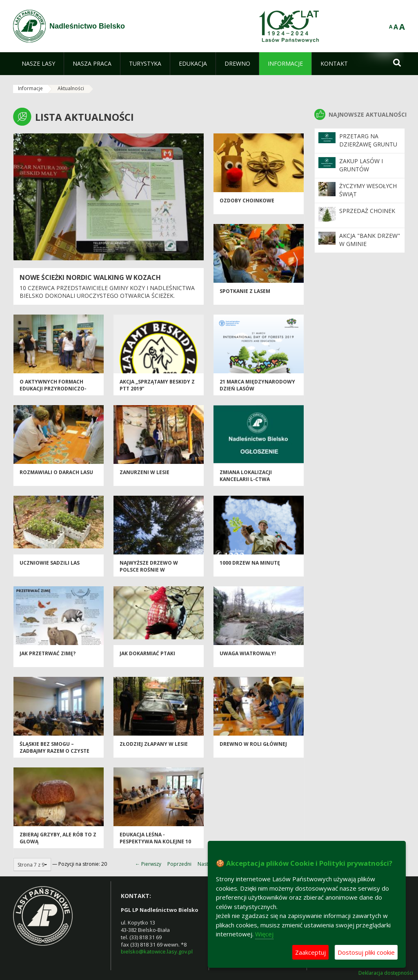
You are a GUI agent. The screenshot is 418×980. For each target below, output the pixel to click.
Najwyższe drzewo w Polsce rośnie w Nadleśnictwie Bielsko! (152, 570)
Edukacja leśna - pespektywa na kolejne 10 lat (155, 842)
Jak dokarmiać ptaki (147, 653)
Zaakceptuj (310, 952)
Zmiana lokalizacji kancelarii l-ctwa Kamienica (246, 479)
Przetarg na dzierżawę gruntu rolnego (368, 144)
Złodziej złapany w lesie (154, 744)
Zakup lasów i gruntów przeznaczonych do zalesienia (366, 173)
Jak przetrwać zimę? (48, 653)
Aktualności (71, 88)
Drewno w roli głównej (253, 744)
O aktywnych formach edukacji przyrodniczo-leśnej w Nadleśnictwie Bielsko (53, 392)
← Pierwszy (148, 864)
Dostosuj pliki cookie (366, 952)
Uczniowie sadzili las (50, 563)
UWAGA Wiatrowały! (248, 653)
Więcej (264, 934)
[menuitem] (38, 64)
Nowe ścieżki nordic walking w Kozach (90, 277)
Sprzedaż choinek (367, 211)
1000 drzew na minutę (250, 563)
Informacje (30, 88)
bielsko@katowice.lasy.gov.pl (157, 951)
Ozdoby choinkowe (247, 201)
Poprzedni (179, 864)
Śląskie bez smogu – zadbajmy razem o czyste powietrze (54, 751)
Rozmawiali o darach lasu (56, 472)
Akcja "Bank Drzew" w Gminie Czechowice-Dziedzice (370, 248)
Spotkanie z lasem (245, 291)
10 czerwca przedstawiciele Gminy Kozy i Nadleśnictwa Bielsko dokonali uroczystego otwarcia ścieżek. (107, 292)
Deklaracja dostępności (386, 973)
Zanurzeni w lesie (145, 472)
